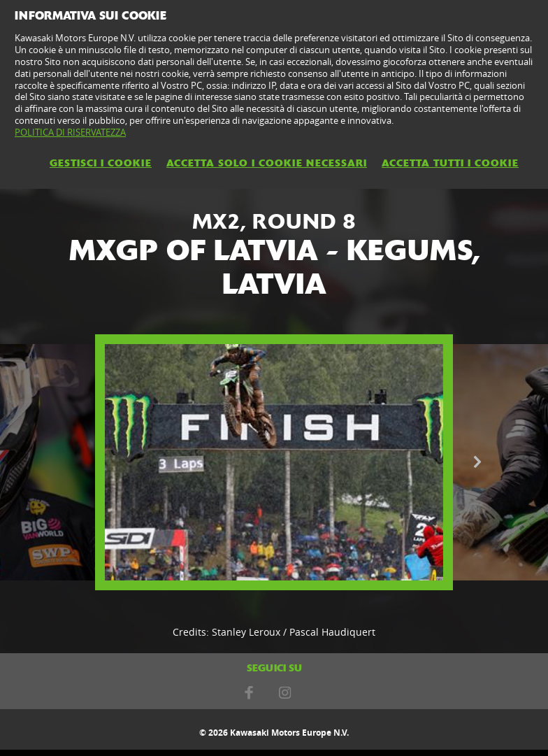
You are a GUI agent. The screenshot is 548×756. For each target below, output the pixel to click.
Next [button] (477, 462)
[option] (274, 463)
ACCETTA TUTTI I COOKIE (450, 163)
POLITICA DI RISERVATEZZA (70, 132)
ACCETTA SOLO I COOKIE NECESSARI (267, 163)
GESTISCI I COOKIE (101, 163)
